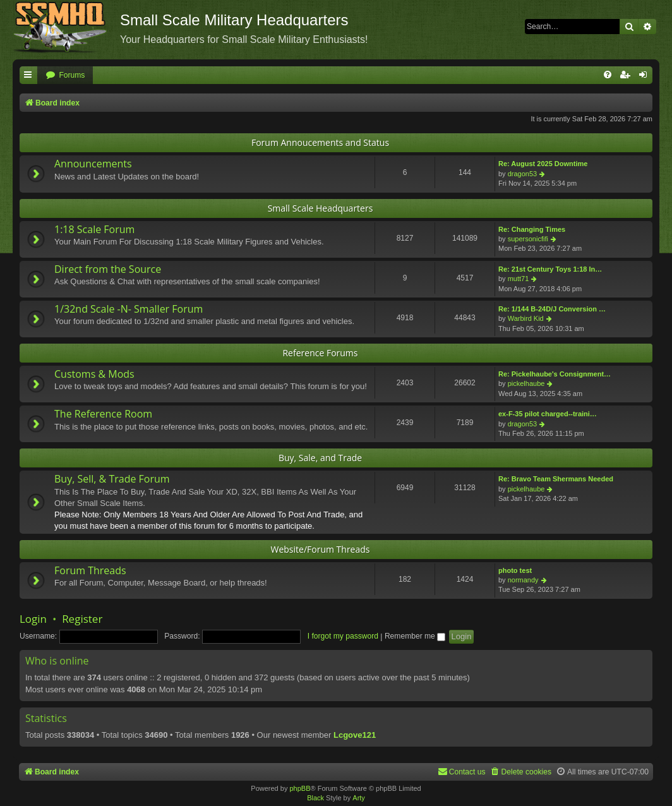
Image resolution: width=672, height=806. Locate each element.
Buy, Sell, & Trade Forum (112, 479)
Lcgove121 (355, 735)
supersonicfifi (528, 239)
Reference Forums (320, 353)
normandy (523, 580)
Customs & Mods (94, 374)
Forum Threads (90, 570)
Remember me (415, 636)
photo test (515, 570)
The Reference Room (103, 414)
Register (82, 619)
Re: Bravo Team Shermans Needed (556, 479)
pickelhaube (526, 383)
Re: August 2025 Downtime (543, 164)
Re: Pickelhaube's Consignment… (555, 374)
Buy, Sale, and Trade (320, 458)
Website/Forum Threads (321, 549)
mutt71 (519, 279)
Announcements (93, 164)
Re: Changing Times (532, 229)
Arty (359, 798)
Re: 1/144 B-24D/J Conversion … (552, 309)
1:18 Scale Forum (94, 229)
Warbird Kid (526, 318)
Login (33, 619)
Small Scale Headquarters (321, 208)
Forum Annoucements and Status (320, 142)
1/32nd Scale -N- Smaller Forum (129, 309)
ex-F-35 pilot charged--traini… (548, 414)
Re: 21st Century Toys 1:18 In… (550, 269)
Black (315, 798)
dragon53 (523, 174)
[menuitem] (65, 75)
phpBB (300, 788)
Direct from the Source (108, 269)
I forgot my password (343, 636)
